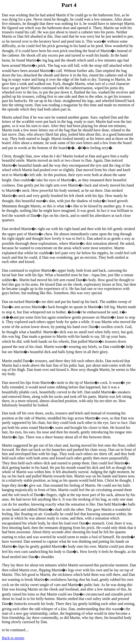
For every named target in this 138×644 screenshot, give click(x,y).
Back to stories (13, 638)
